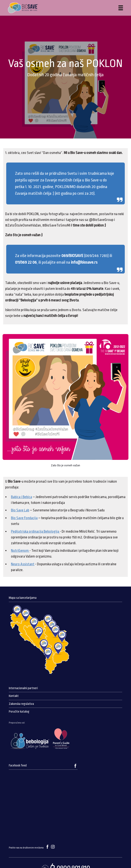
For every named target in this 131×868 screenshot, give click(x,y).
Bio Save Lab (20, 510)
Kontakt (14, 696)
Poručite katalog (19, 712)
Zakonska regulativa (21, 704)
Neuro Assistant (23, 564)
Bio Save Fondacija (24, 518)
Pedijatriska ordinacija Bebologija (35, 531)
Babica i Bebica (21, 497)
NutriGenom (20, 551)
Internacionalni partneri (23, 688)
